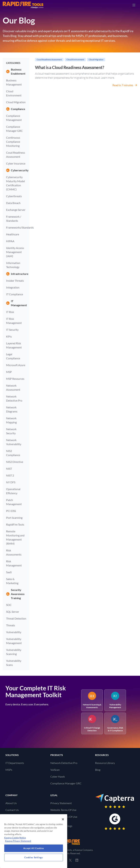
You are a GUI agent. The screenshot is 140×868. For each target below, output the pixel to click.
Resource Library (105, 763)
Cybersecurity (16, 170)
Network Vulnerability (14, 442)
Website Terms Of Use (63, 810)
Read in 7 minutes (125, 85)
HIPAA (10, 241)
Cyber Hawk (58, 776)
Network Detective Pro (14, 398)
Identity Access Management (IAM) (15, 252)
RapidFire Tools (15, 524)
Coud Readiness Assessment (16, 155)
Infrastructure (16, 274)
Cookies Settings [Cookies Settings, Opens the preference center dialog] (34, 857)
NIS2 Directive (15, 462)
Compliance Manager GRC (14, 129)
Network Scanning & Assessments (92, 700)
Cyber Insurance (16, 163)
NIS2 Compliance (13, 453)
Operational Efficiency (13, 491)
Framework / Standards (14, 219)
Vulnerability (14, 632)
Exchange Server (16, 210)
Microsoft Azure (16, 365)
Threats (11, 625)
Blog (98, 770)
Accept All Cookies (34, 848)
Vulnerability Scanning (14, 652)
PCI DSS (11, 511)
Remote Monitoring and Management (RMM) (15, 537)
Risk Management (14, 563)
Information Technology (13, 265)
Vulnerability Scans (14, 663)
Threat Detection (16, 618)
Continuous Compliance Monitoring (13, 142)
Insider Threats (15, 281)
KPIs (9, 336)
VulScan (55, 770)
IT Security (12, 330)
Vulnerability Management (14, 641)
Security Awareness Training (15, 594)
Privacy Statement (61, 803)
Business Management (14, 82)
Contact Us (12, 810)
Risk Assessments (14, 552)
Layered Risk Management (14, 345)
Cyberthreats (14, 196)
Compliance (16, 109)
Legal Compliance (13, 356)
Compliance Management (14, 118)
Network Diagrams (12, 409)
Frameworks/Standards (16, 227)
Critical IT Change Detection (92, 723)
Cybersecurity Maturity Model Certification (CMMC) (15, 183)
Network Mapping (11, 420)
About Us (11, 803)
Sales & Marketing (12, 581)
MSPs (9, 770)
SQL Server (13, 612)
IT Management (16, 303)
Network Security (11, 431)
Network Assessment (13, 388)
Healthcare (13, 234)
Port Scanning (14, 518)
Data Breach (13, 203)
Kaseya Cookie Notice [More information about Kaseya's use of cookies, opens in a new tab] (15, 838)
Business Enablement (16, 71)
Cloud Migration (16, 102)
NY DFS (11, 482)
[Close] (63, 819)
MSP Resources (15, 379)
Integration (13, 287)
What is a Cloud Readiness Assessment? (69, 67)
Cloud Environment (14, 93)
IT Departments (15, 763)
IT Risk (10, 312)
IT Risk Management (14, 321)
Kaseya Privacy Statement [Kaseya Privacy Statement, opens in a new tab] (18, 841)
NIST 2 (10, 475)
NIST (9, 469)
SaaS (9, 572)
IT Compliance (15, 294)
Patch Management (14, 502)
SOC (9, 605)
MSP (9, 372)
